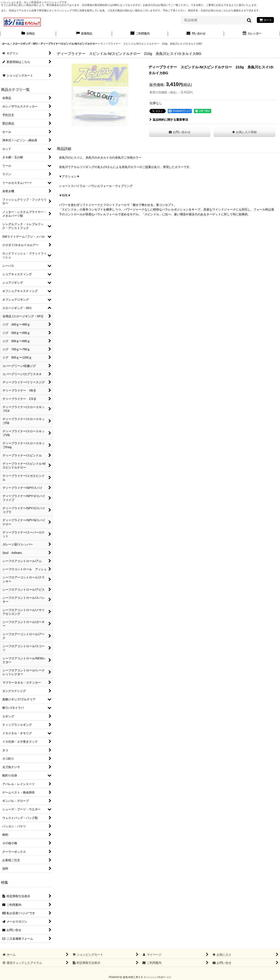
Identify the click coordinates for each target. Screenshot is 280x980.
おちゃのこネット (133, 977)
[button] (245, 132)
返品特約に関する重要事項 (169, 120)
